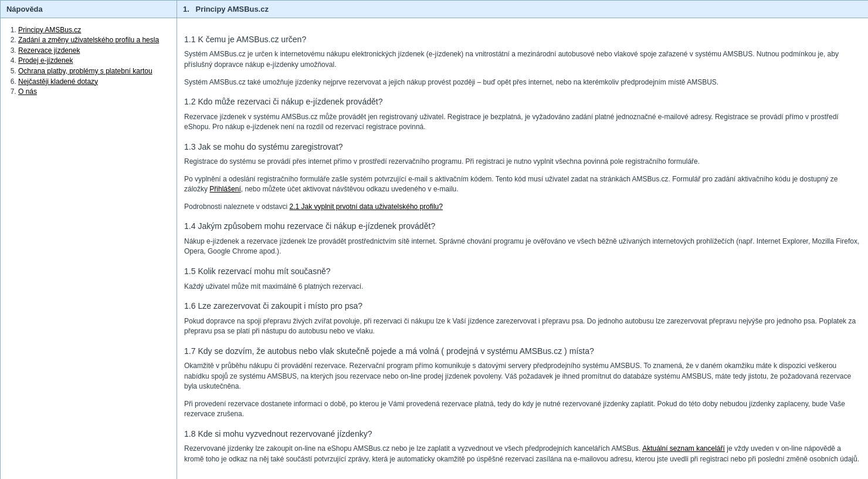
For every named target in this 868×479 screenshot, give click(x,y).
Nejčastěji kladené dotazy (58, 82)
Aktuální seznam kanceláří (684, 448)
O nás (28, 92)
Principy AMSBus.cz (50, 30)
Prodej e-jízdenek (45, 60)
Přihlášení (225, 189)
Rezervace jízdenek (49, 50)
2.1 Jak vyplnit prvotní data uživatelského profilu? (366, 207)
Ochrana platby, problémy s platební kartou (85, 71)
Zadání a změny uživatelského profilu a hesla (89, 40)
